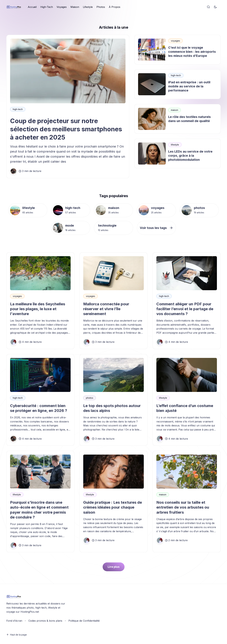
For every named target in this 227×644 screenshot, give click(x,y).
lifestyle (175, 145)
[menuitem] (32, 7)
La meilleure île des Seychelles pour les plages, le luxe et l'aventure (38, 309)
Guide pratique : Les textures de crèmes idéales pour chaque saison (113, 507)
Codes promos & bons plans (45, 621)
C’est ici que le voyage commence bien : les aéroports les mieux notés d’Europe (192, 52)
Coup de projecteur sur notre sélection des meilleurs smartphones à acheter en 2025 (66, 129)
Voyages (62, 7)
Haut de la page (17, 635)
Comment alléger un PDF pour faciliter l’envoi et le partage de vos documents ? (185, 309)
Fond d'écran (14, 621)
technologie (107, 225)
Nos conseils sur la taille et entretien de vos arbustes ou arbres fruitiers (183, 507)
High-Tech (47, 7)
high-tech (18, 109)
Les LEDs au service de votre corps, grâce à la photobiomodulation (190, 156)
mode (70, 225)
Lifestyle (88, 7)
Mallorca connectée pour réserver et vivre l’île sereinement (106, 309)
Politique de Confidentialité (84, 621)
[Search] (208, 7)
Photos (101, 7)
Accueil (32, 7)
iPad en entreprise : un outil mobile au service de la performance (189, 86)
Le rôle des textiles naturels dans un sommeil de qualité (189, 119)
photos (199, 208)
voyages (175, 41)
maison (175, 110)
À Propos (115, 7)
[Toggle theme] (215, 7)
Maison (75, 7)
